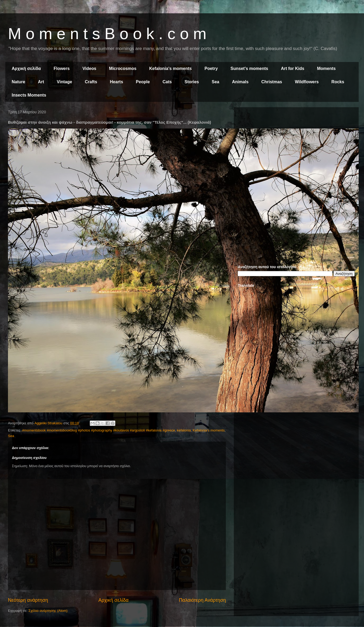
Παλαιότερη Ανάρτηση (202, 600)
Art (41, 82)
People (143, 82)
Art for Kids (293, 68)
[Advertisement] (296, 148)
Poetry (211, 68)
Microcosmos (123, 68)
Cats (167, 82)
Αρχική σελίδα (26, 68)
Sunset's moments (249, 68)
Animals (240, 82)
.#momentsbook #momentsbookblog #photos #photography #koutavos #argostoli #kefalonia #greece (98, 430)
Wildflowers (307, 82)
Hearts (117, 82)
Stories (192, 82)
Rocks (338, 82)
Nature (18, 82)
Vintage (65, 82)
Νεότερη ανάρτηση (28, 600)
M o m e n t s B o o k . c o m (107, 34)
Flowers (62, 68)
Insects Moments (29, 95)
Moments (326, 68)
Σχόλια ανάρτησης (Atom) (48, 611)
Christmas (272, 82)
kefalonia (184, 430)
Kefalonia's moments (170, 68)
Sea (215, 82)
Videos (89, 68)
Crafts (91, 82)
